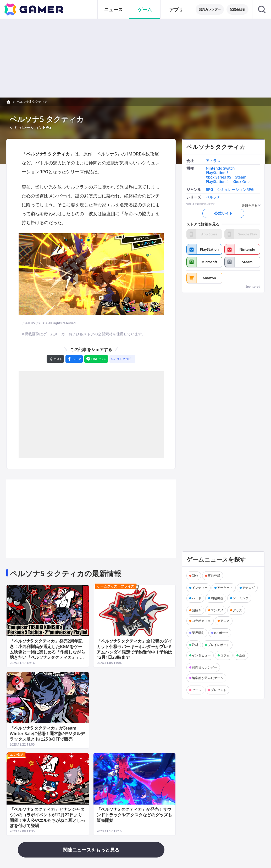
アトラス (213, 161)
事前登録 (214, 576)
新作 (195, 576)
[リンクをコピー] (122, 359)
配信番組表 (237, 9)
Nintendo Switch (220, 169)
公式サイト (223, 213)
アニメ (225, 621)
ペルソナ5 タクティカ (32, 102)
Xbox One (241, 182)
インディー (200, 588)
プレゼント (219, 690)
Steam (241, 177)
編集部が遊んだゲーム (208, 678)
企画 (242, 655)
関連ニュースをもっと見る (91, 850)
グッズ (237, 610)
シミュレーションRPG (235, 190)
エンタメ (17, 754)
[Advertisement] (91, 415)
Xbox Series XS (219, 177)
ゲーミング (241, 598)
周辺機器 (217, 598)
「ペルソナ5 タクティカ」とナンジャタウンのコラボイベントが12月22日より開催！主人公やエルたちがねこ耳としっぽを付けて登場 (47, 817)
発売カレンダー (210, 9)
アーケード (225, 588)
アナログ (248, 588)
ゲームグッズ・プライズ (116, 586)
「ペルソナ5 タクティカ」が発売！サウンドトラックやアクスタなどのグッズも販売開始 (134, 815)
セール (197, 690)
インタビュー (201, 655)
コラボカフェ (201, 621)
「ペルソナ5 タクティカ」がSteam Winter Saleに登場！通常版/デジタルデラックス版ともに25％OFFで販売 (47, 733)
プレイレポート (219, 645)
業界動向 (198, 633)
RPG (209, 190)
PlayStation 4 (217, 182)
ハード (197, 598)
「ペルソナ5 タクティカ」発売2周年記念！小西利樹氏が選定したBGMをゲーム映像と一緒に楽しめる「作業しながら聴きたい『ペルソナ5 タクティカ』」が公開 (47, 652)
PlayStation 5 (217, 173)
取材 (195, 645)
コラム (225, 655)
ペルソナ (213, 198)
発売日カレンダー (204, 667)
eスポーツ (221, 633)
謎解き (197, 610)
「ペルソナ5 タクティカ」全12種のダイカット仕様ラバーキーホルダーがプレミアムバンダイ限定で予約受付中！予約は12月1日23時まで (134, 649)
